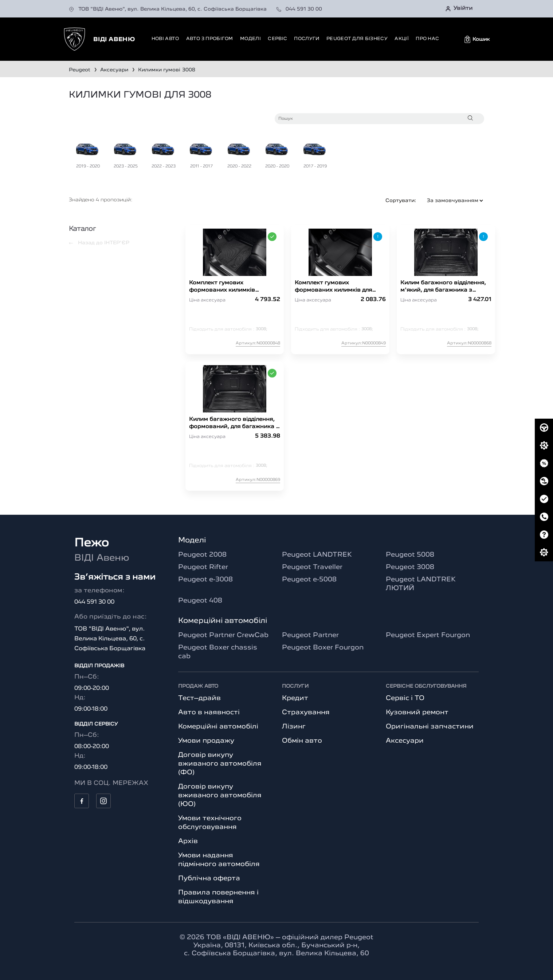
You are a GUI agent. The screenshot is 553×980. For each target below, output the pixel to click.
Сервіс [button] (277, 39)
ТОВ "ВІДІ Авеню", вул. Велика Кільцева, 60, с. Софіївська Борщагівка (168, 9)
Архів (188, 841)
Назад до (99, 243)
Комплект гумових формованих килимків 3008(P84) (222, 287)
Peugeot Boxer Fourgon (323, 648)
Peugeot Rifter (203, 567)
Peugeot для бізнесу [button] (357, 39)
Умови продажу (206, 741)
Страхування (306, 712)
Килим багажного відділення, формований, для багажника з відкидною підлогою (234, 424)
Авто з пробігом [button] (210, 39)
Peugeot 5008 (410, 555)
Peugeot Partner (310, 635)
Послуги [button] (307, 39)
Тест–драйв (199, 698)
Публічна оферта (209, 878)
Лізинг (294, 727)
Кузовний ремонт (417, 712)
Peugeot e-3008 (205, 580)
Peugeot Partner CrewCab (223, 635)
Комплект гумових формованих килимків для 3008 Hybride (333, 287)
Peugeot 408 (200, 601)
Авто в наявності (209, 712)
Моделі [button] (250, 39)
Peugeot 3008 (410, 567)
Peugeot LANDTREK (317, 555)
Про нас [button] (427, 39)
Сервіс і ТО (405, 698)
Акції (402, 39)
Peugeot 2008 (202, 555)
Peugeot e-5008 (309, 580)
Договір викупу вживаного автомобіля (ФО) (220, 764)
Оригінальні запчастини (430, 727)
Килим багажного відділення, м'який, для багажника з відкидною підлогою (443, 287)
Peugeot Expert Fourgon (428, 635)
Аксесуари (405, 741)
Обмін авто (302, 741)
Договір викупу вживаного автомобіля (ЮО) (220, 795)
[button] (477, 39)
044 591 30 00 (299, 9)
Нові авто (165, 39)
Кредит (295, 698)
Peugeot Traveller (312, 567)
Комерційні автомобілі (218, 727)
